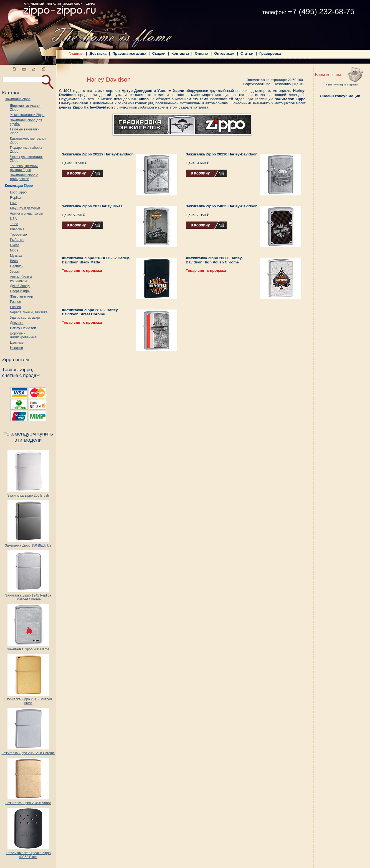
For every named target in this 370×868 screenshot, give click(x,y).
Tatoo (14, 224)
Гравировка (270, 53)
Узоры (15, 271)
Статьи (247, 53)
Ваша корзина (328, 75)
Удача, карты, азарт (25, 318)
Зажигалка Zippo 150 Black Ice (28, 544)
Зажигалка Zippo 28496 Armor (28, 802)
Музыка (16, 256)
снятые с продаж (21, 375)
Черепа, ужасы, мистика (29, 312)
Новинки (17, 348)
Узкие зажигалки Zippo (27, 115)
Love (14, 203)
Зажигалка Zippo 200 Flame (28, 648)
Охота (15, 245)
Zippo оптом (15, 359)
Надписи (17, 266)
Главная (76, 53)
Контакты (180, 53)
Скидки (159, 53)
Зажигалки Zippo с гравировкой (24, 177)
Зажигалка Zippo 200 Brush (28, 494)
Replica (16, 198)
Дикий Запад (20, 286)
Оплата (201, 53)
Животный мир (21, 296)
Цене (298, 84)
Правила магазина (130, 53)
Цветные (17, 343)
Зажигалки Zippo (18, 99)
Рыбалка (17, 240)
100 (300, 80)
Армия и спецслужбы (26, 213)
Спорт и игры (20, 291)
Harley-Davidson (23, 328)
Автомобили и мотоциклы (21, 279)
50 (294, 80)
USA (13, 219)
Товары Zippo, (18, 369)
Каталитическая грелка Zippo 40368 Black (28, 853)
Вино (14, 261)
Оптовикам (224, 53)
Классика (17, 229)
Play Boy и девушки (25, 208)
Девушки (17, 323)
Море (14, 250)
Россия (15, 307)
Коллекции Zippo (19, 186)
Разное (16, 302)
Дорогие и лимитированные (23, 335)
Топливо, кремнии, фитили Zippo (24, 168)
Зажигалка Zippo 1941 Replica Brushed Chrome (28, 596)
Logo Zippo (18, 192)
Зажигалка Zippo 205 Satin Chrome (28, 752)
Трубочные (18, 235)
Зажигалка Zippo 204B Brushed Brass (28, 700)
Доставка (98, 53)
